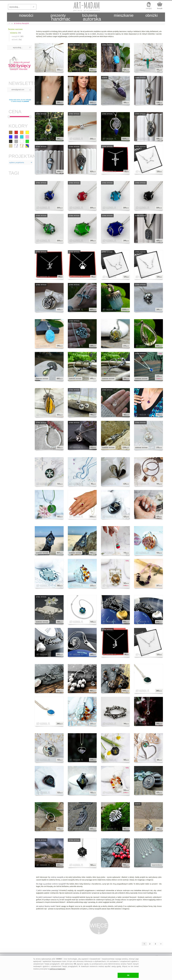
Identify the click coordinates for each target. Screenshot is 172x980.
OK (128, 975)
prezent (26, 101)
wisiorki (15, 40)
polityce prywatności (57, 969)
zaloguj (149, 8)
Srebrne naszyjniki (15, 29)
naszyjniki (16, 36)
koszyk (160, 8)
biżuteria (14, 33)
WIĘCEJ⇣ (99, 928)
